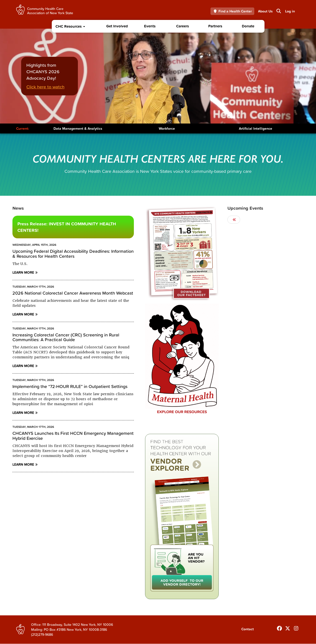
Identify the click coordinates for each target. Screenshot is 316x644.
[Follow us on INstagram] (296, 627)
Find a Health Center (233, 11)
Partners (215, 26)
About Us (265, 11)
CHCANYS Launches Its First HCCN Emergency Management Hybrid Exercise (73, 436)
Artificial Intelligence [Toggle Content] (256, 129)
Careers (183, 26)
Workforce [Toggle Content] (167, 129)
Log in (290, 11)
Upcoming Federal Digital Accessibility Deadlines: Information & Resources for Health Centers (73, 254)
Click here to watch (45, 87)
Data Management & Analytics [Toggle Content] (78, 129)
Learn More (23, 272)
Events (150, 26)
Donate (248, 26)
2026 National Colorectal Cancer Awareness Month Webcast (73, 293)
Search (278, 11)
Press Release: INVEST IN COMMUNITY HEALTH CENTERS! (67, 227)
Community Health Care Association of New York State (50, 11)
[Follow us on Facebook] (279, 627)
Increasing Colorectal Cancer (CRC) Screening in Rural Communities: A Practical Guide (66, 337)
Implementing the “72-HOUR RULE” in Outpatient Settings (70, 386)
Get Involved (117, 26)
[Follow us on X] (288, 627)
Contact (248, 629)
